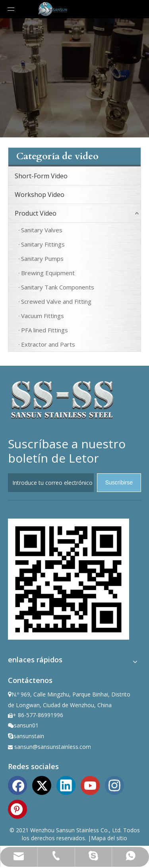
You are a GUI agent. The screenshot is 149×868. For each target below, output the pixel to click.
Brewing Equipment (48, 273)
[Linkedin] (66, 785)
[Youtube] (90, 785)
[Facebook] (17, 785)
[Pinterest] (17, 808)
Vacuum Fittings (43, 316)
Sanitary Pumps (42, 258)
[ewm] (69, 579)
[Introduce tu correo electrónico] (51, 483)
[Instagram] (114, 785)
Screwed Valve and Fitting (56, 301)
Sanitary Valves (42, 230)
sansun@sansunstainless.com (53, 747)
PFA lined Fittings (45, 330)
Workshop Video (40, 195)
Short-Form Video (41, 176)
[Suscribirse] (119, 483)
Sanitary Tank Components (58, 287)
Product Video (36, 213)
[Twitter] (42, 785)
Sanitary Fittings (43, 244)
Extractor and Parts (48, 344)
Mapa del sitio (109, 838)
